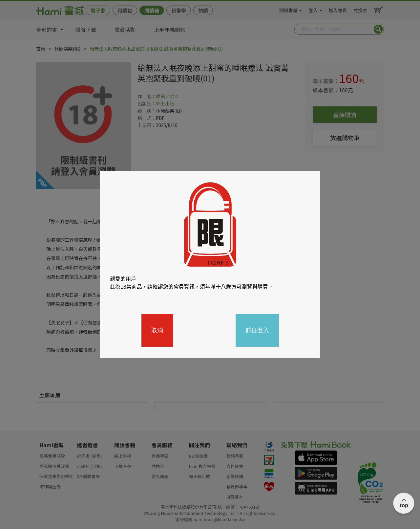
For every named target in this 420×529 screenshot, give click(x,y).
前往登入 (257, 330)
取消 (157, 330)
